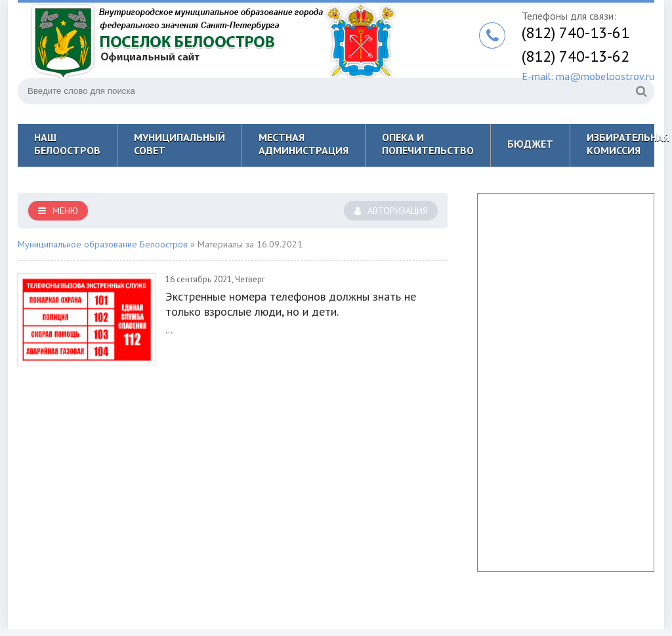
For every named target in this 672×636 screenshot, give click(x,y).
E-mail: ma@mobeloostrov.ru (588, 76)
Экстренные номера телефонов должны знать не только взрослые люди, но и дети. (291, 304)
